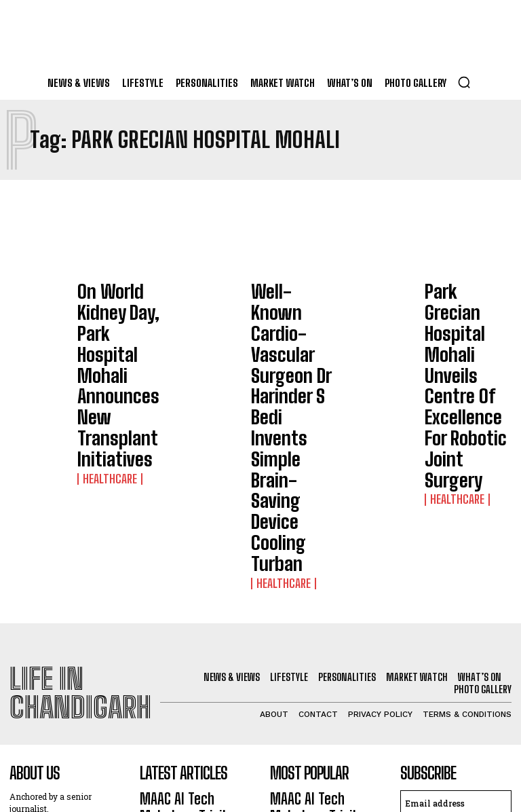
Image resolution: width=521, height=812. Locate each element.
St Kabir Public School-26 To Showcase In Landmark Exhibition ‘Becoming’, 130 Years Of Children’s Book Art (195, 665)
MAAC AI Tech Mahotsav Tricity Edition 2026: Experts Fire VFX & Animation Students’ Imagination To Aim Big (190, 593)
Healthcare (103, 349)
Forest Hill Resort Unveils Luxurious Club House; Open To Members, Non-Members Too (193, 730)
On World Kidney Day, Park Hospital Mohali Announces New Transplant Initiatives (118, 311)
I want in (456, 605)
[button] (464, 82)
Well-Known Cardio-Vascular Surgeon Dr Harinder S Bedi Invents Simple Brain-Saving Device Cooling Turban (295, 323)
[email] (456, 573)
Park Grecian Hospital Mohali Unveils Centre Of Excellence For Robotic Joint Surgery (463, 317)
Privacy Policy (440, 640)
